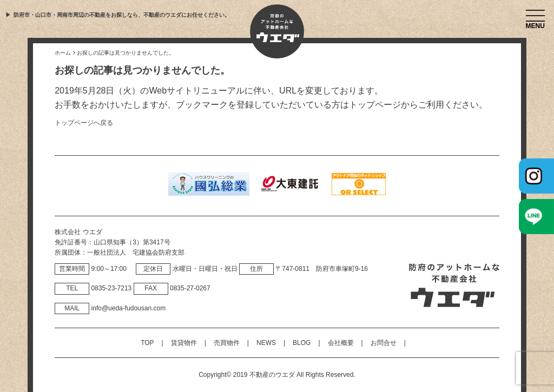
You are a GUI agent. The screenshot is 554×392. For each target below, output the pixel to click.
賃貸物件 (184, 343)
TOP (147, 343)
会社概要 (341, 343)
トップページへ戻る (84, 123)
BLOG (302, 343)
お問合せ (384, 343)
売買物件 (227, 343)
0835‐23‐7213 (112, 288)
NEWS (266, 343)
